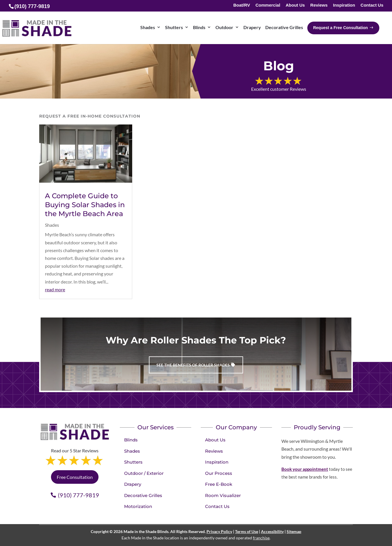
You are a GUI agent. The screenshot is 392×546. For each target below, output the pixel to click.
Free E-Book (219, 484)
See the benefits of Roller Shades (193, 365)
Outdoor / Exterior (144, 473)
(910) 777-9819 (78, 495)
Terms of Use (247, 531)
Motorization (138, 506)
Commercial (268, 5)
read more (55, 289)
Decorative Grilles (143, 495)
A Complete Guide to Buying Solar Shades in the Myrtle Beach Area (85, 205)
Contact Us (372, 5)
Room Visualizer (223, 495)
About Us (295, 5)
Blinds (131, 440)
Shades (52, 225)
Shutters (133, 462)
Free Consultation (75, 477)
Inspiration (344, 5)
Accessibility (272, 531)
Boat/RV (242, 5)
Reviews (319, 5)
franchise (261, 538)
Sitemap (294, 531)
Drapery (133, 484)
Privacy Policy (219, 531)
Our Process (219, 473)
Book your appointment (305, 469)
